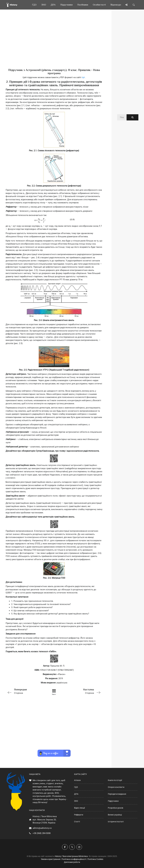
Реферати (79, 815)
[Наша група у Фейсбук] (65, 847)
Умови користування (51, 859)
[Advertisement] (54, 43)
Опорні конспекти (116, 787)
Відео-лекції (79, 808)
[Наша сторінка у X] (72, 847)
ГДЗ (76, 787)
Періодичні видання (117, 794)
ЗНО (76, 801)
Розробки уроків (116, 808)
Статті (77, 822)
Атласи (77, 780)
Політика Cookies (95, 859)
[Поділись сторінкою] (126, 5)
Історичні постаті (116, 822)
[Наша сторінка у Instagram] (79, 847)
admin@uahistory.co (42, 828)
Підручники (113, 801)
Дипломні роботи (72, 862)
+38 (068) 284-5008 (42, 833)
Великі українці (115, 815)
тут (83, 77)
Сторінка (25, 691)
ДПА (76, 794)
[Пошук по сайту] (134, 5)
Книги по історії (115, 780)
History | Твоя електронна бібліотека (71, 856)
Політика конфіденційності (74, 859)
